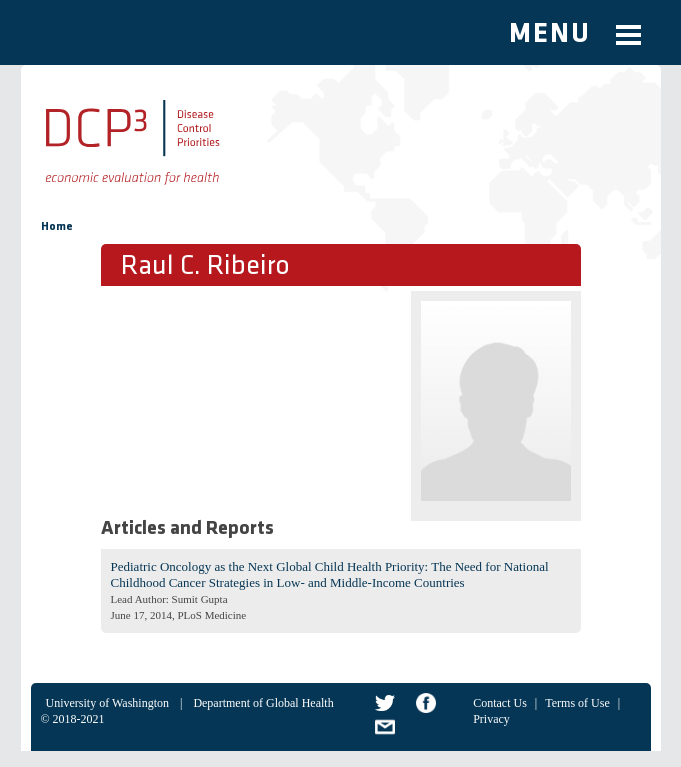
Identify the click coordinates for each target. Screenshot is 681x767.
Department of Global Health (263, 703)
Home (57, 227)
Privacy (491, 719)
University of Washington (107, 703)
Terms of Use (577, 703)
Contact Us (500, 703)
